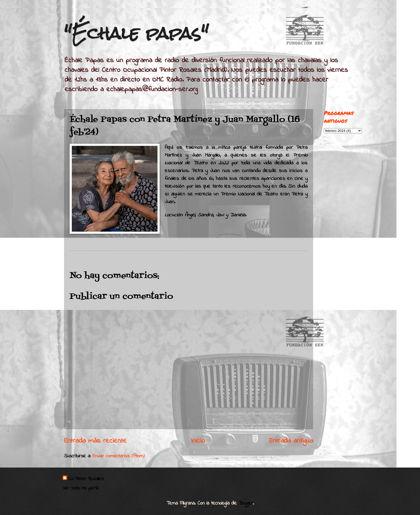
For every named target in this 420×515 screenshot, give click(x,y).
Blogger (246, 503)
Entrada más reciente (95, 441)
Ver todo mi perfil (80, 488)
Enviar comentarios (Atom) (119, 456)
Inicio (198, 441)
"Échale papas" (136, 33)
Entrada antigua (291, 441)
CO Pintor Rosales (86, 479)
